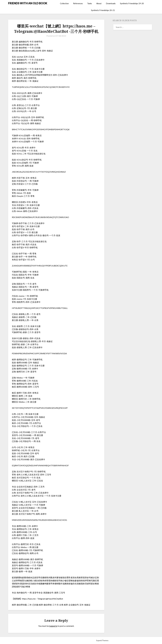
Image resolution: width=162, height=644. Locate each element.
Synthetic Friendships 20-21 (103, 10)
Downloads (111, 3)
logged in (53, 626)
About (99, 3)
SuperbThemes (102, 640)
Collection (64, 3)
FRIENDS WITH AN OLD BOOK (28, 3)
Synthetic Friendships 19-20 (132, 3)
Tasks (90, 3)
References (78, 3)
